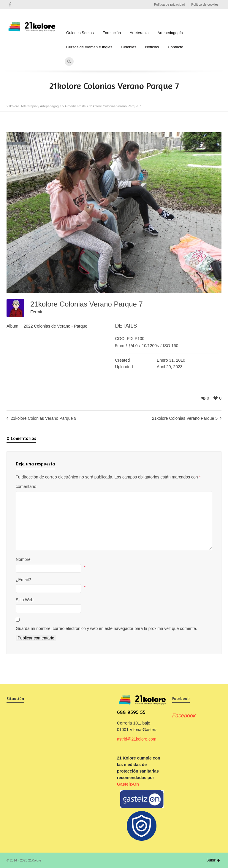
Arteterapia (139, 33)
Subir (213, 860)
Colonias (129, 47)
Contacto (175, 47)
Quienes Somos (80, 33)
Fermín (37, 312)
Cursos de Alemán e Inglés (89, 47)
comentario (26, 486)
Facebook (10, 4)
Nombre (23, 559)
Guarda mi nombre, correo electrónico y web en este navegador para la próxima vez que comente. (106, 628)
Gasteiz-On (128, 784)
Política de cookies (205, 4)
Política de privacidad (170, 4)
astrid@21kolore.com (137, 739)
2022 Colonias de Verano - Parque (55, 326)
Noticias (152, 47)
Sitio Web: (25, 600)
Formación (112, 33)
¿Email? (23, 580)
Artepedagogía (170, 33)
